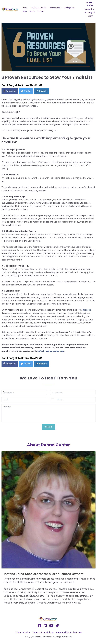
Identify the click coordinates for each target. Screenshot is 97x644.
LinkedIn (43, 91)
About (32, 11)
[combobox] (53, 399)
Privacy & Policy (23, 632)
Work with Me (55, 8)
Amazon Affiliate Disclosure (69, 632)
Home (25, 8)
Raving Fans (69, 8)
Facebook (11, 91)
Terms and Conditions (43, 632)
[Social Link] (40, 626)
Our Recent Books (39, 8)
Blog (25, 11)
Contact (41, 11)
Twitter (28, 91)
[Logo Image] (11, 9)
